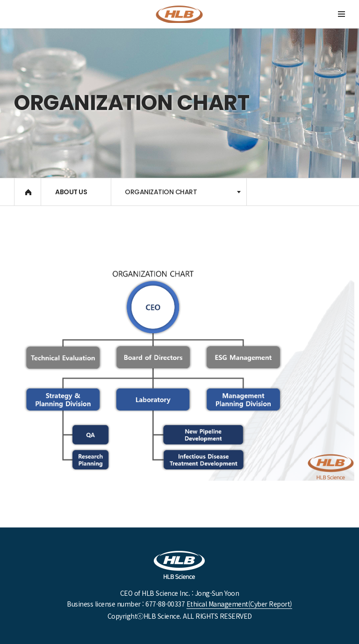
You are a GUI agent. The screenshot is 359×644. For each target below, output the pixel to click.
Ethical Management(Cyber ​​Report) (239, 604)
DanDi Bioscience (179, 14)
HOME (28, 192)
